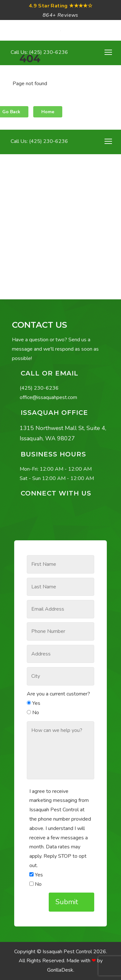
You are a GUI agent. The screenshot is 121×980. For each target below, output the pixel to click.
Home (48, 112)
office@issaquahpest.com (48, 397)
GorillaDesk (60, 970)
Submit (68, 902)
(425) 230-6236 (39, 388)
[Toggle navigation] (108, 141)
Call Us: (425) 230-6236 (39, 141)
